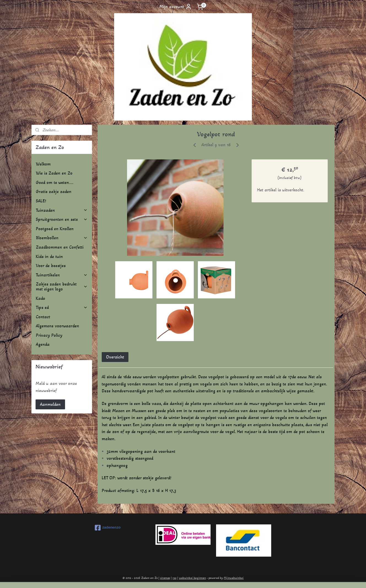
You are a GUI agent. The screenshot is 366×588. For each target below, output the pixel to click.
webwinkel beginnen (192, 578)
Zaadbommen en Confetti (60, 247)
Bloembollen (62, 238)
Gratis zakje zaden (54, 191)
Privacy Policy (49, 335)
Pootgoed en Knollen (55, 229)
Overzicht (115, 357)
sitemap (165, 578)
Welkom (43, 164)
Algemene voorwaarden (57, 326)
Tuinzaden (62, 210)
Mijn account (176, 7)
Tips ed (62, 307)
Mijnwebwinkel (234, 578)
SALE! (41, 201)
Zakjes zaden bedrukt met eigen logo (62, 286)
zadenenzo (108, 528)
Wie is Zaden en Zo (54, 173)
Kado (41, 298)
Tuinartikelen (62, 275)
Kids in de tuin (49, 256)
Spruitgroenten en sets (62, 219)
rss (174, 578)
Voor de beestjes (51, 266)
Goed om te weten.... (55, 182)
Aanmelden (50, 404)
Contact (43, 317)
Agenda (43, 344)
